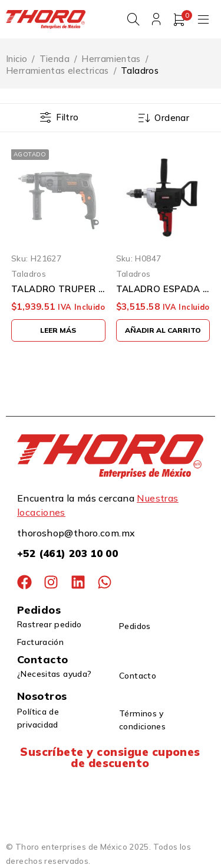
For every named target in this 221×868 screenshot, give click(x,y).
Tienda (55, 59)
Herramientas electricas (57, 71)
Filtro (67, 118)
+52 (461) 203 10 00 (67, 553)
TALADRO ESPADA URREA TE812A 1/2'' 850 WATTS (163, 289)
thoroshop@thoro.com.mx (76, 533)
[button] (163, 330)
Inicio (17, 59)
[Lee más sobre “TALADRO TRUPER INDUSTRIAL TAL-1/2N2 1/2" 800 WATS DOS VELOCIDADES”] (58, 330)
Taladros (29, 273)
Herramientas (111, 59)
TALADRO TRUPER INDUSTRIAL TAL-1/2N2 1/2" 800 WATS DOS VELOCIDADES (58, 289)
